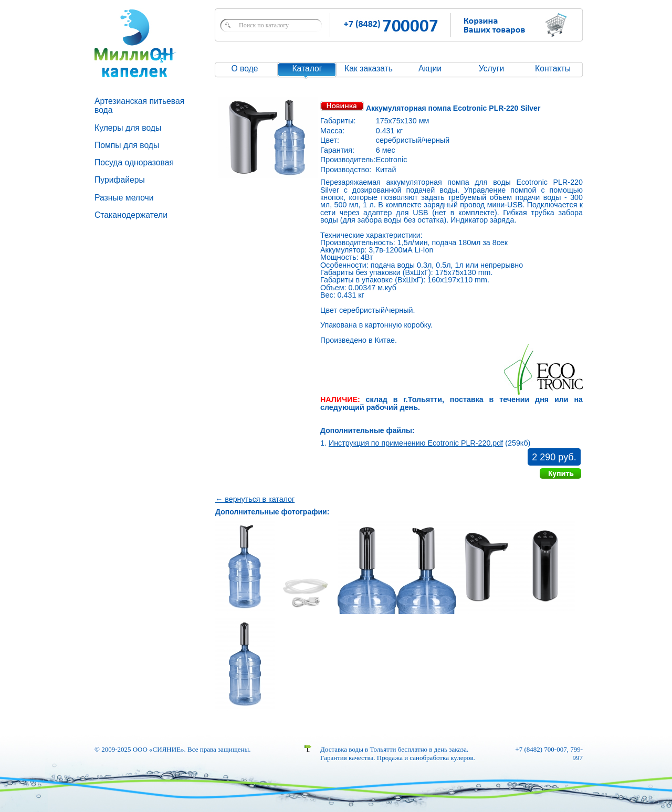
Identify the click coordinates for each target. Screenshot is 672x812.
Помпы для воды (127, 145)
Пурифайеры (120, 180)
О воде (244, 68)
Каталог (307, 68)
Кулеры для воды (128, 128)
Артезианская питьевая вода (139, 106)
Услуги (491, 68)
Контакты (553, 68)
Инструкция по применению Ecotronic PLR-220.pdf (416, 443)
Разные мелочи (124, 198)
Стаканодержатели (131, 215)
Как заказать (369, 68)
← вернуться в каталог (255, 499)
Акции (430, 68)
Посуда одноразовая (134, 162)
